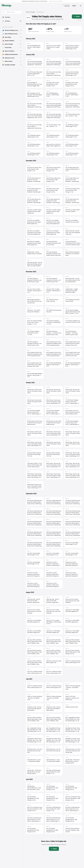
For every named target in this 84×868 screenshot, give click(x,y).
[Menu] (81, 6)
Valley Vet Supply (30, 12)
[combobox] (13, 12)
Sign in (74, 6)
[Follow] (77, 17)
